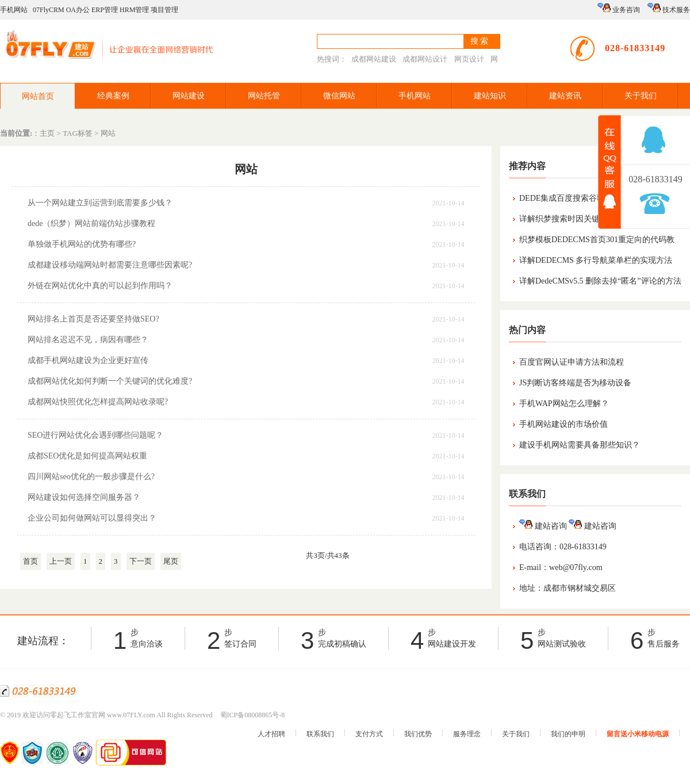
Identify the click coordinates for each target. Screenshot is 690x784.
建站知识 (490, 96)
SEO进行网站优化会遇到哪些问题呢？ (95, 435)
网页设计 (469, 59)
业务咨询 (619, 8)
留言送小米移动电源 (638, 734)
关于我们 (641, 96)
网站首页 (38, 96)
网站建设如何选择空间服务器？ (84, 497)
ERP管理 (105, 10)
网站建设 (189, 96)
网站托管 (264, 96)
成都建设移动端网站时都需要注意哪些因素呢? (110, 265)
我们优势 (418, 734)
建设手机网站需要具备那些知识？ (580, 445)
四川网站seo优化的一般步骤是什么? (91, 477)
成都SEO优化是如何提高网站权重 (87, 456)
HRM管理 (134, 10)
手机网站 (14, 10)
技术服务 (669, 8)
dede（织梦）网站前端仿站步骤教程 (91, 223)
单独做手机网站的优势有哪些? (82, 244)
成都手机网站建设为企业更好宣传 (88, 360)
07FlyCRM (49, 10)
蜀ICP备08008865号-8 (253, 715)
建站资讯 (565, 96)
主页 (47, 133)
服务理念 (467, 734)
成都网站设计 (425, 59)
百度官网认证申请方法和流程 (572, 362)
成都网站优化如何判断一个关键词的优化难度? (110, 381)
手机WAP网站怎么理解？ (564, 404)
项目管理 (164, 10)
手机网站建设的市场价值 (563, 424)
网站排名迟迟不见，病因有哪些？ (88, 340)
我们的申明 (568, 734)
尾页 (171, 561)
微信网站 (339, 96)
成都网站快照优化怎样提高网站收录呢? (98, 402)
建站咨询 (543, 526)
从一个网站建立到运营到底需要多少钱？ (100, 203)
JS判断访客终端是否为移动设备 (575, 383)
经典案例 (113, 96)
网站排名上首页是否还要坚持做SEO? (93, 319)
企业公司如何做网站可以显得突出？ (92, 518)
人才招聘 (271, 734)
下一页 (141, 561)
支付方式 (369, 734)
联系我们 (320, 734)
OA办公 (78, 10)
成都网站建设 (374, 59)
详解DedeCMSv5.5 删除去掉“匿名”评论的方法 (600, 281)
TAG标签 (78, 133)
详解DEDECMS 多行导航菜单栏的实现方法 (596, 260)
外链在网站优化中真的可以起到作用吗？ (100, 286)
